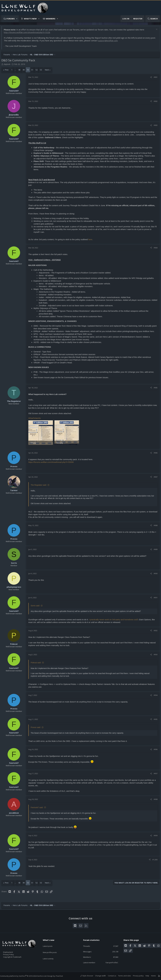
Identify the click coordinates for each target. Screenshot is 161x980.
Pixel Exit (62, 976)
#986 (154, 454)
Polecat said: (37, 663)
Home (151, 976)
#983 (154, 127)
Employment (11, 951)
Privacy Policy (12, 953)
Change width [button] (98, 976)
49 (25, 71)
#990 (154, 574)
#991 (154, 598)
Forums (11, 19)
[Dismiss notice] (155, 31)
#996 (154, 750)
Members (51, 19)
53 (42, 71)
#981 (154, 78)
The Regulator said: (40, 486)
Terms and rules (122, 976)
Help (145, 976)
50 (29, 71)
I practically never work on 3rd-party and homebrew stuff (115, 620)
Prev (8, 71)
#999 (154, 836)
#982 (154, 103)
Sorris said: (37, 606)
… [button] (17, 71)
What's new (30, 19)
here (92, 241)
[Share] (150, 78)
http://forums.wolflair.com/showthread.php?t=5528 (28, 34)
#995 (154, 720)
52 (38, 71)
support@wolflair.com (114, 42)
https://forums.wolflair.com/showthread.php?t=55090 (52, 463)
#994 (154, 696)
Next (48, 71)
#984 (154, 249)
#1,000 (154, 860)
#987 (154, 478)
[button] (17, 19)
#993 (154, 655)
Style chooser (84, 976)
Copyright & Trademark (16, 956)
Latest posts (50, 943)
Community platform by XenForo (26, 976)
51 (34, 71)
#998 (154, 800)
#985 (154, 389)
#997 (154, 774)
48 (21, 71)
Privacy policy (136, 976)
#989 (154, 550)
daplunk (8, 65)
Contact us (109, 976)
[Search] (153, 19)
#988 (154, 526)
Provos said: (37, 728)
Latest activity (51, 953)
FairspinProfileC (110, 962)
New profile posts (52, 948)
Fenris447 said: (38, 808)
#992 (154, 631)
